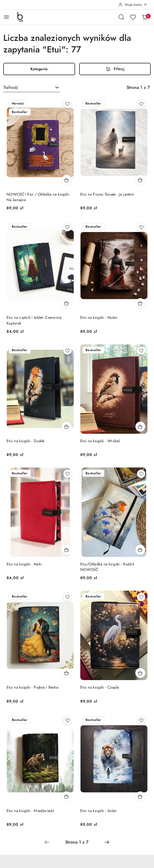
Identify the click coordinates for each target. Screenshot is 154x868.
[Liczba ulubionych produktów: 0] (133, 17)
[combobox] (32, 88)
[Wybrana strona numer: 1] (77, 842)
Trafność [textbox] (11, 87)
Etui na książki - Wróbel (100, 441)
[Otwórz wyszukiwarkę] (121, 17)
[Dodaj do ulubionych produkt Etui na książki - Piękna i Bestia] (67, 597)
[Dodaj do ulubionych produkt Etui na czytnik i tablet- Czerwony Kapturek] (67, 227)
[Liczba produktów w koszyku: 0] (144, 17)
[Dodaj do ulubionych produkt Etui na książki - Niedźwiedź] (67, 720)
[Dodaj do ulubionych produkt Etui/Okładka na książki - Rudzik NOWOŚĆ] (141, 474)
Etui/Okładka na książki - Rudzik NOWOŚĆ (107, 567)
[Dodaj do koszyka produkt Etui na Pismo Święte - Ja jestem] (140, 180)
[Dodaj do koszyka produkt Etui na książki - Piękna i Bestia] (67, 673)
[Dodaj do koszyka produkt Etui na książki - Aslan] (140, 796)
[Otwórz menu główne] (6, 17)
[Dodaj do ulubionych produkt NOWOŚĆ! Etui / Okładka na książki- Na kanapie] (67, 104)
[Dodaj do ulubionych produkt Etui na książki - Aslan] (141, 720)
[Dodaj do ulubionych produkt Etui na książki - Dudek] (67, 351)
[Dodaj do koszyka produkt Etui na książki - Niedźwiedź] (67, 796)
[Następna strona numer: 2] (107, 842)
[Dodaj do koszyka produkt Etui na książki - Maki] (67, 550)
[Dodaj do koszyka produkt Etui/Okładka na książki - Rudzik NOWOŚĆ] (140, 550)
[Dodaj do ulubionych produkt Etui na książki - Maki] (67, 474)
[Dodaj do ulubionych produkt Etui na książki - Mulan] (141, 227)
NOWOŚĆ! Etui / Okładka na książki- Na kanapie (38, 197)
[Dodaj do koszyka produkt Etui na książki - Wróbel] (140, 427)
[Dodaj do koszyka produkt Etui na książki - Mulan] (140, 303)
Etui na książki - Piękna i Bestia (32, 687)
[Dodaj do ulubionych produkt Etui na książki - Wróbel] (141, 351)
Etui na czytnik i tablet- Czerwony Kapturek (34, 320)
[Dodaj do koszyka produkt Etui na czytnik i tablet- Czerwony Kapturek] (67, 303)
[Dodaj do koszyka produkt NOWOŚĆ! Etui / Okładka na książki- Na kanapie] (67, 180)
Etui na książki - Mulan (99, 317)
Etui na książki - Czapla (100, 687)
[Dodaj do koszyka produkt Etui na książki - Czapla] (140, 673)
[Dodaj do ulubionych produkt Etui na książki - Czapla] (141, 597)
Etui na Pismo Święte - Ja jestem (107, 194)
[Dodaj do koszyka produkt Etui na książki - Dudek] (67, 427)
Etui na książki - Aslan (98, 811)
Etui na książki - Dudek (25, 441)
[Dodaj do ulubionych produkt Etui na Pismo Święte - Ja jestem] (141, 104)
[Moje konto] (133, 5)
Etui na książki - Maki (24, 564)
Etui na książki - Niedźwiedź (30, 811)
